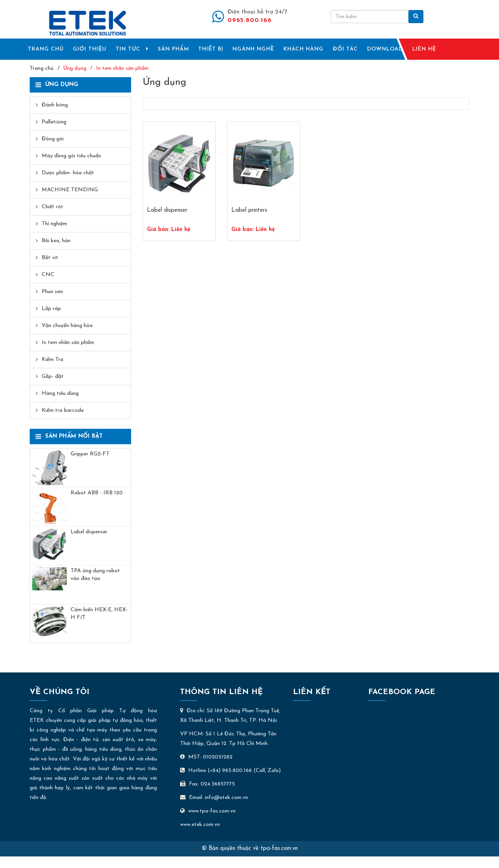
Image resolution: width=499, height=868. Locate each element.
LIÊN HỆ (424, 49)
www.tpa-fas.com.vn (208, 811)
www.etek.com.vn (200, 825)
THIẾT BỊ (211, 49)
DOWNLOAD (385, 49)
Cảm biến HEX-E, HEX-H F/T (99, 614)
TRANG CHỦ (46, 49)
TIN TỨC (132, 49)
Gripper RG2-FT (90, 454)
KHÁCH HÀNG (303, 49)
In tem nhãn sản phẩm (122, 68)
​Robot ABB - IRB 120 (97, 493)
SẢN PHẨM (173, 49)
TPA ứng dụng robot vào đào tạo (95, 575)
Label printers (249, 210)
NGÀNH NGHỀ (253, 49)
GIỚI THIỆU (90, 49)
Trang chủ (42, 68)
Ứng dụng (75, 68)
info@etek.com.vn (226, 798)
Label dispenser (89, 532)
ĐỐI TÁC (345, 49)
